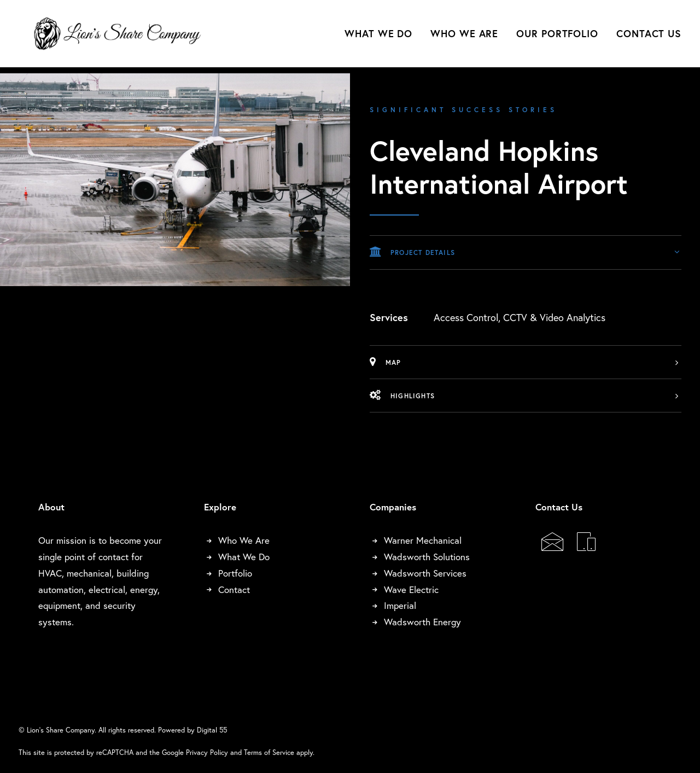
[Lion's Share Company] (121, 37)
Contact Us (649, 37)
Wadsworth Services (425, 573)
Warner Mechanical (423, 540)
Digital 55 (212, 730)
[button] (552, 546)
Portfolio (235, 573)
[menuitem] (382, 37)
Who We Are (464, 37)
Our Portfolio (557, 37)
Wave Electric (411, 589)
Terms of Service (269, 752)
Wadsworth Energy (422, 622)
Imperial (400, 605)
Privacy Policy (207, 752)
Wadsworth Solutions (427, 557)
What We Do (378, 37)
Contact (234, 589)
